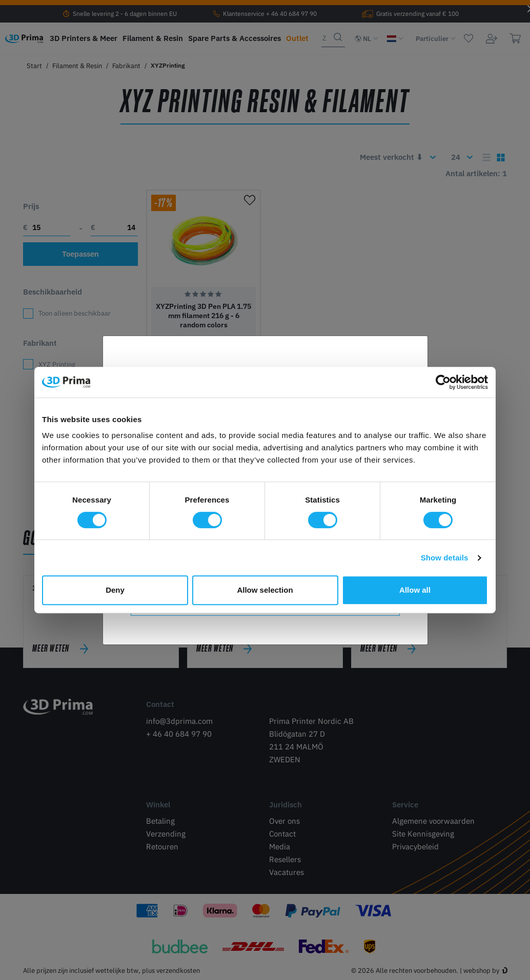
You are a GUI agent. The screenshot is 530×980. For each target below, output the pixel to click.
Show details (445, 558)
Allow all (415, 590)
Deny (115, 590)
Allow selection (265, 590)
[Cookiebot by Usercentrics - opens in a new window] (443, 382)
